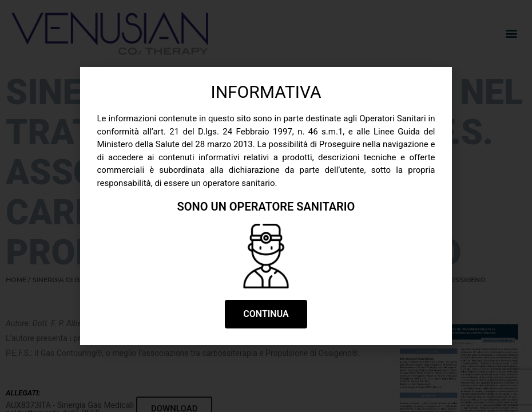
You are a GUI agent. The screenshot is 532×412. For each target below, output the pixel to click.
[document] (266, 206)
